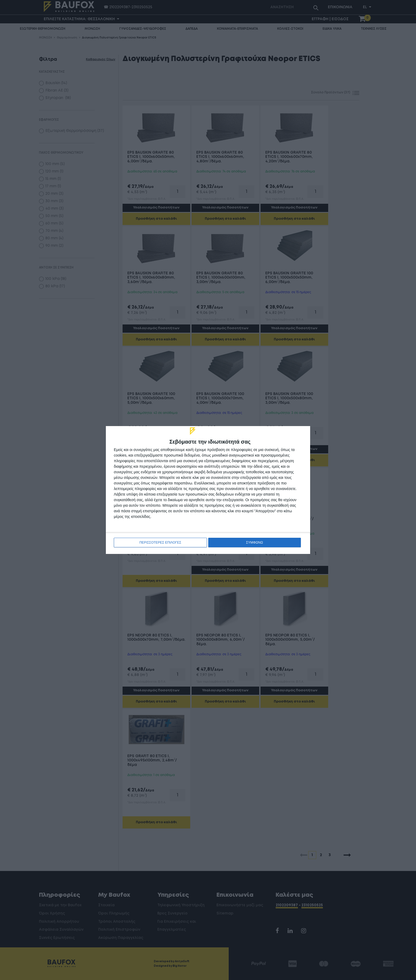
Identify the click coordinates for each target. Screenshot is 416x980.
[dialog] (208, 490)
